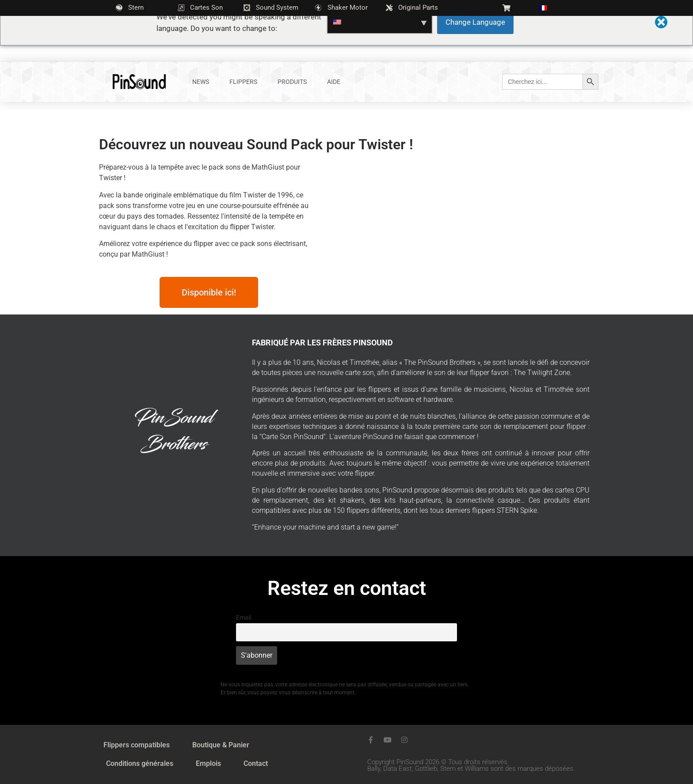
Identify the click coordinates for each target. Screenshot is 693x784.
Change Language (475, 22)
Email (244, 618)
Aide (334, 82)
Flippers (243, 82)
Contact (256, 763)
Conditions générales (140, 763)
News (201, 82)
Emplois (208, 763)
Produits (292, 82)
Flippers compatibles (137, 745)
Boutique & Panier (221, 745)
